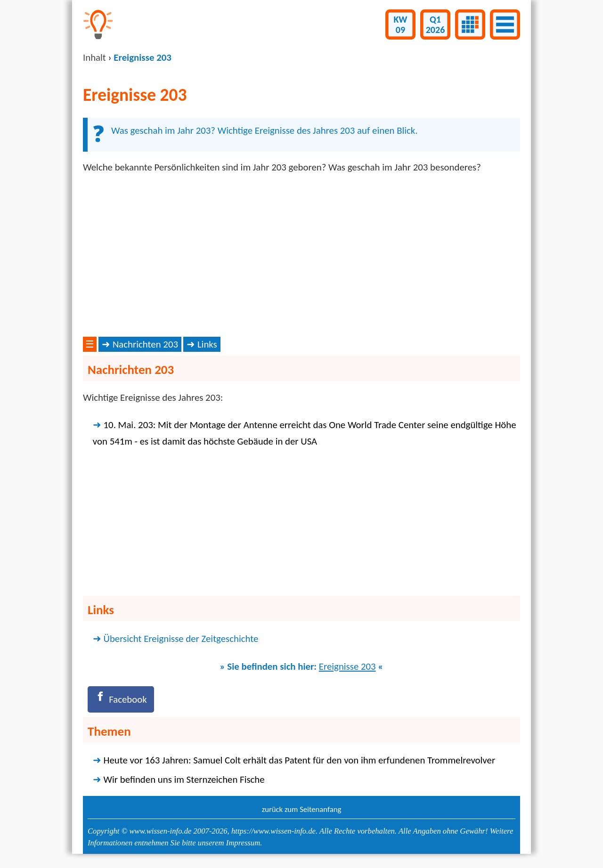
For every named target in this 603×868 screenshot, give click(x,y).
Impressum (243, 843)
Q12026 (436, 24)
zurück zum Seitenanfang (302, 809)
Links (207, 344)
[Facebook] (121, 699)
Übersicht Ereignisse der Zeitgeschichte (181, 639)
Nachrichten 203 (145, 344)
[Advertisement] (301, 255)
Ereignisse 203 (347, 666)
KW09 (401, 24)
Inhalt (94, 57)
